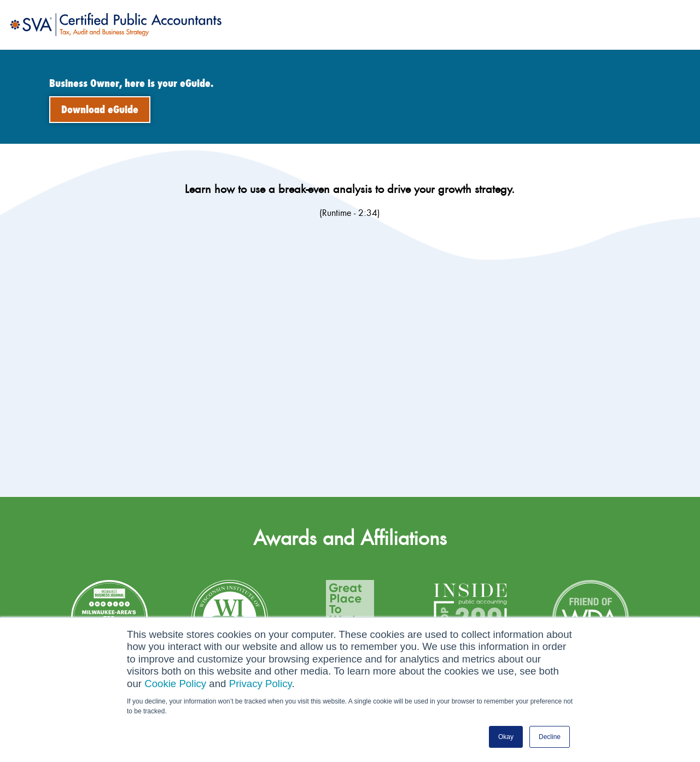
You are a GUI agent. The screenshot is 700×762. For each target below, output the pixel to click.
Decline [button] (550, 737)
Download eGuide (100, 110)
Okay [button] (506, 737)
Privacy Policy (261, 684)
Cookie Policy (175, 684)
